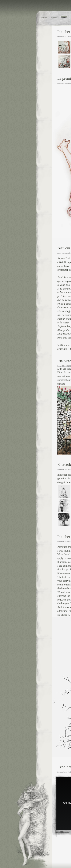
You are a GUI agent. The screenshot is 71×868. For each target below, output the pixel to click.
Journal (64, 18)
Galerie (54, 18)
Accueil (44, 18)
